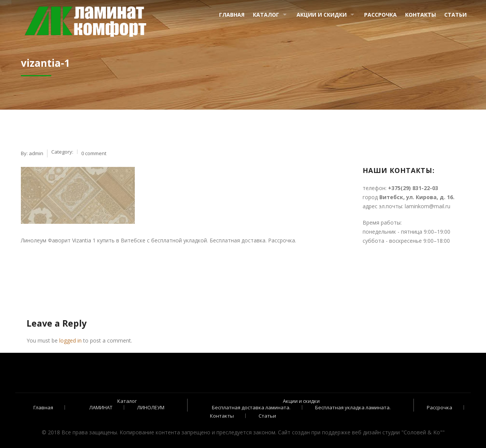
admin (36, 153)
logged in (70, 340)
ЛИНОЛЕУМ (151, 407)
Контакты (421, 15)
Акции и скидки (322, 15)
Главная (232, 15)
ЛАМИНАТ (101, 407)
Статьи (455, 15)
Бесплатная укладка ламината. (353, 407)
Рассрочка (380, 15)
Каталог (266, 15)
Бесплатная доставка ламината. (251, 407)
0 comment (94, 153)
